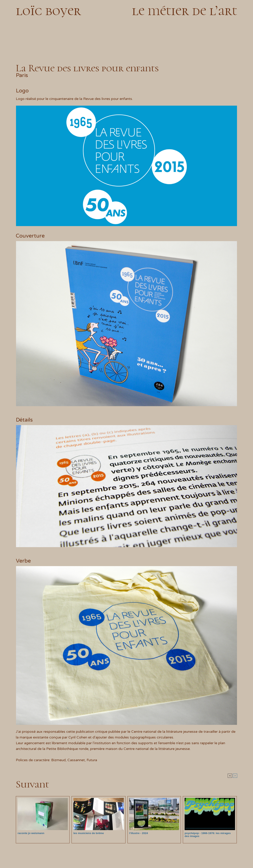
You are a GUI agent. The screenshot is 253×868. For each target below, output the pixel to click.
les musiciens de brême (88, 833)
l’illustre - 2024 (138, 833)
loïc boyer (48, 10)
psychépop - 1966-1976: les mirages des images (209, 835)
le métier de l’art (185, 10)
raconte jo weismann (30, 833)
